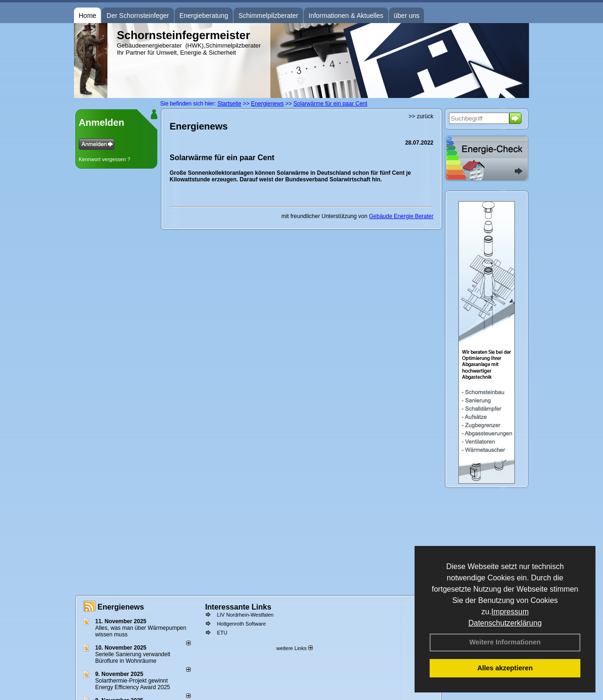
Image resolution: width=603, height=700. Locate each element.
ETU (222, 633)
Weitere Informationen (505, 642)
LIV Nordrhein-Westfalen (245, 615)
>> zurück (421, 116)
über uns (407, 16)
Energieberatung (204, 16)
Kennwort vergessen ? (104, 159)
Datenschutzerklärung (505, 623)
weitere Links (294, 648)
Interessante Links (238, 607)
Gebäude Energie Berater (401, 216)
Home (87, 16)
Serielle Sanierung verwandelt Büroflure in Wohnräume (133, 658)
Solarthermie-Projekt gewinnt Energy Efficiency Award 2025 (133, 684)
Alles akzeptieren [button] (505, 668)
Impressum (510, 612)
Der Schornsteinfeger (138, 16)
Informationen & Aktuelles (346, 16)
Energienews (121, 607)
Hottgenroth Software (241, 624)
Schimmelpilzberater (268, 16)
